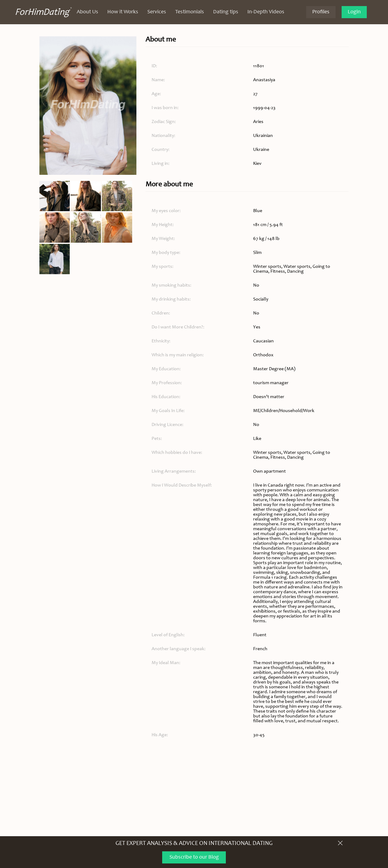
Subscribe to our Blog (194, 857)
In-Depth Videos (266, 12)
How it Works (123, 12)
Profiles (321, 12)
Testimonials (190, 12)
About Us (87, 12)
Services (157, 12)
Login (354, 12)
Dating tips (226, 12)
